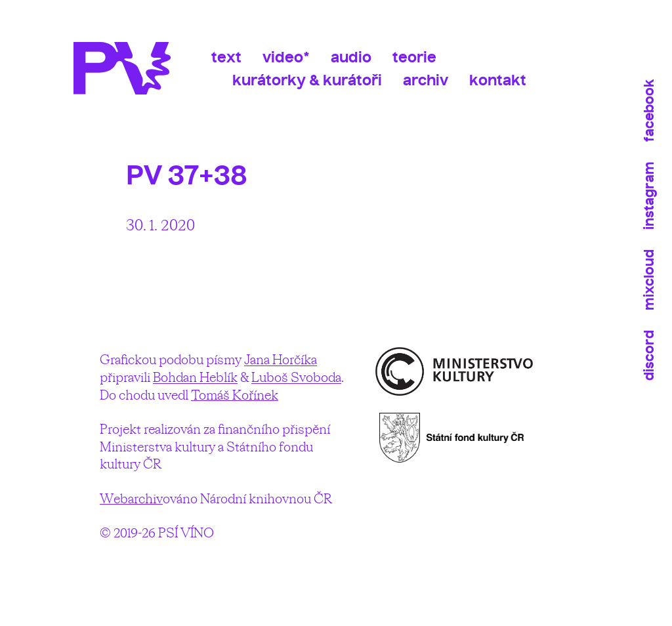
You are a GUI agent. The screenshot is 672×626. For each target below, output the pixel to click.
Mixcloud (649, 280)
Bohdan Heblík (195, 377)
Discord (649, 355)
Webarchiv (131, 498)
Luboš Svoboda (296, 377)
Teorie (414, 57)
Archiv (426, 80)
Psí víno (129, 68)
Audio (351, 57)
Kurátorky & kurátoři (307, 80)
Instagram (649, 196)
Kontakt (498, 80)
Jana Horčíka (281, 359)
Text (226, 57)
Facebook (649, 111)
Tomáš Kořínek (235, 395)
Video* (286, 57)
